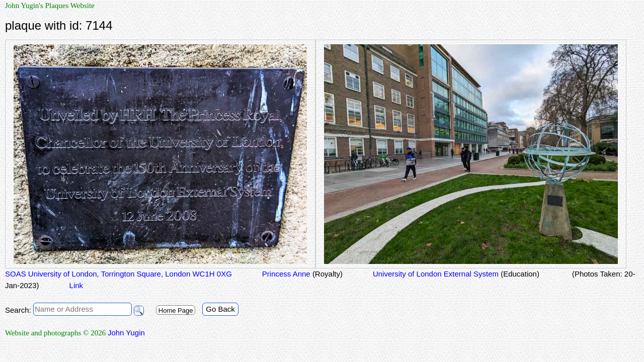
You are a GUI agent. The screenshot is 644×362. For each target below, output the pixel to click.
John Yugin (126, 333)
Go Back (220, 309)
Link (76, 285)
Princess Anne (302, 274)
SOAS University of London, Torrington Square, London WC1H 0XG (118, 274)
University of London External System (456, 274)
